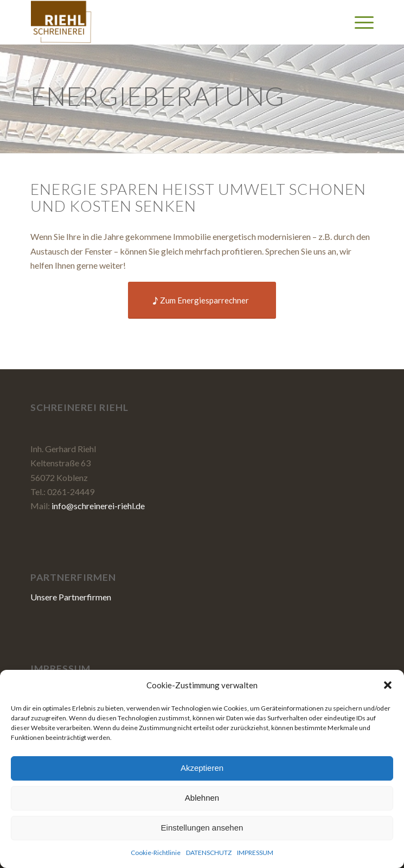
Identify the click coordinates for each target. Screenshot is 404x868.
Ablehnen (202, 798)
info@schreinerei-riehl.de (98, 506)
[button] (388, 685)
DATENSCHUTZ (209, 853)
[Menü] (359, 22)
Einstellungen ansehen (202, 828)
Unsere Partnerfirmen (71, 597)
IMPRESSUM (255, 853)
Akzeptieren (202, 768)
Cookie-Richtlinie (156, 853)
